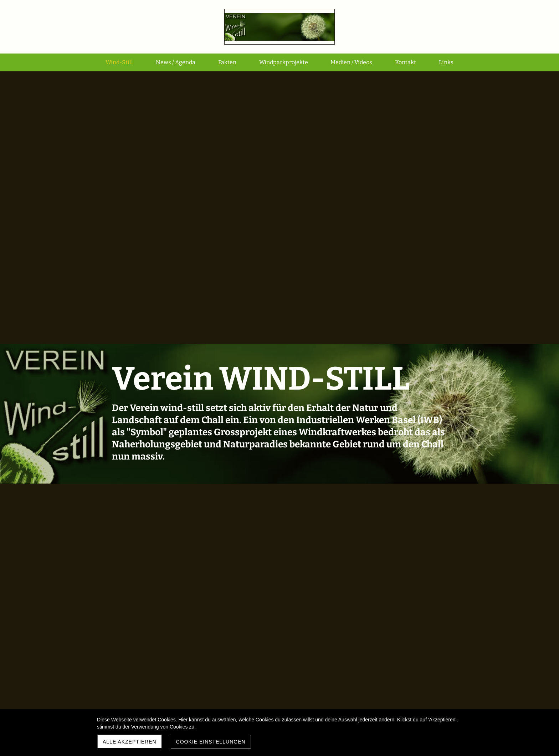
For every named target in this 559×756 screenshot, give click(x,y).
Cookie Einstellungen (211, 742)
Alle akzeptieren (130, 742)
